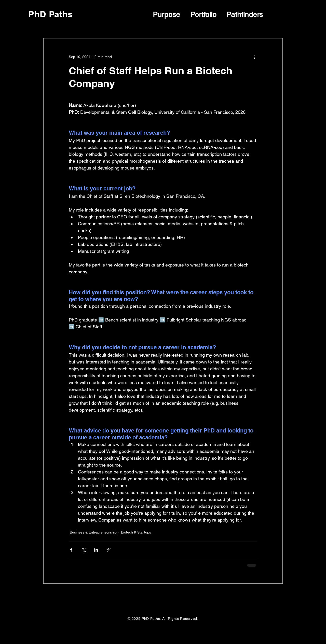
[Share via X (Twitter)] (84, 550)
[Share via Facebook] (71, 550)
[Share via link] (109, 550)
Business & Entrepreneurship (93, 532)
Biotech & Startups (136, 532)
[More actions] (254, 57)
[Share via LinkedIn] (96, 550)
